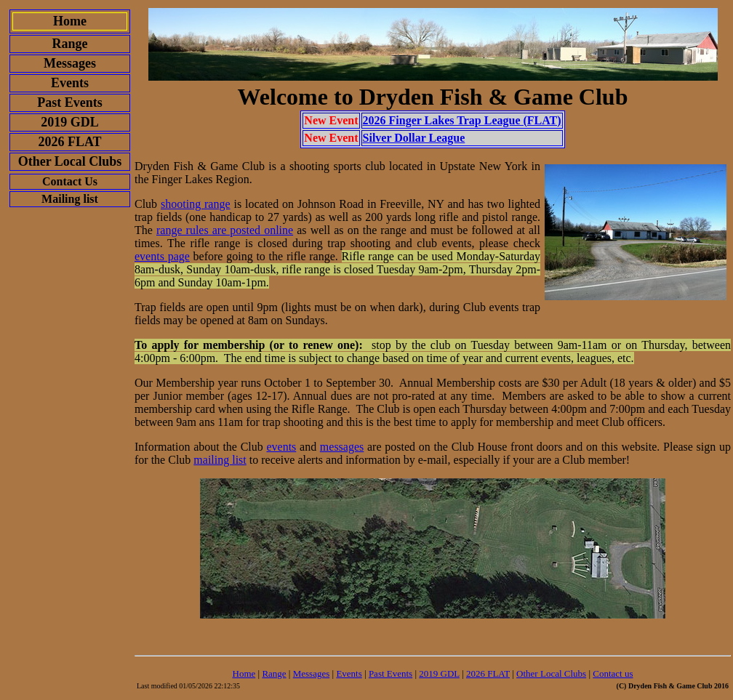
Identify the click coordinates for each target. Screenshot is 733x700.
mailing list (220, 460)
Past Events (390, 673)
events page (162, 256)
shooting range (196, 204)
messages (342, 447)
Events (349, 673)
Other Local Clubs (551, 673)
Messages (312, 673)
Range (274, 673)
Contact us (613, 673)
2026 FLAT (488, 673)
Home (244, 673)
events (281, 447)
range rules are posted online (225, 230)
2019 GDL (439, 673)
